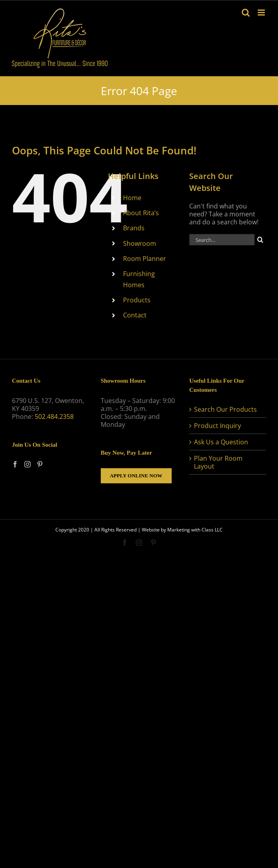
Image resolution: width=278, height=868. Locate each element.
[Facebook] (15, 464)
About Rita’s (141, 213)
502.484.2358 (54, 416)
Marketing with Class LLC (195, 530)
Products (137, 300)
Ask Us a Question (221, 442)
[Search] (260, 240)
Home (132, 198)
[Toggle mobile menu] (262, 13)
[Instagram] (27, 464)
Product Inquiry (217, 426)
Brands (134, 228)
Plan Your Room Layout (218, 462)
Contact (135, 315)
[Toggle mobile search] (246, 13)
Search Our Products (225, 409)
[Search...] (222, 240)
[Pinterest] (40, 464)
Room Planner (145, 259)
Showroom (140, 243)
